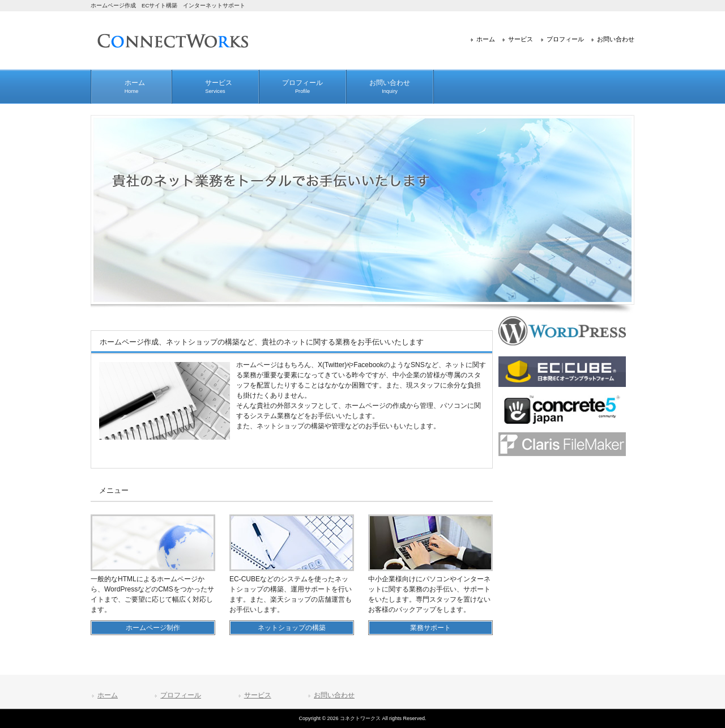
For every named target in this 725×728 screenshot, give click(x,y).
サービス (521, 39)
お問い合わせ (616, 39)
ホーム (486, 39)
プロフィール (565, 39)
